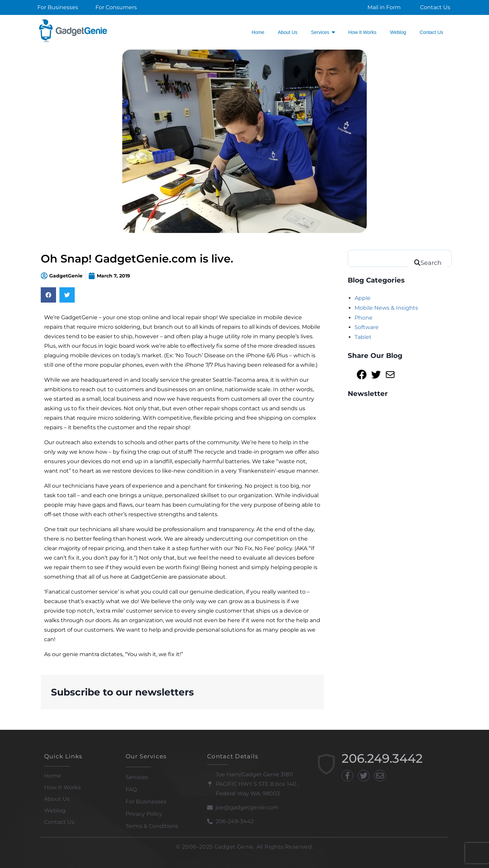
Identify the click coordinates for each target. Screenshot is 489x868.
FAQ (131, 789)
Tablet (363, 337)
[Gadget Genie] (73, 31)
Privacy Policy (144, 814)
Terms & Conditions (152, 826)
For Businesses (146, 802)
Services (137, 777)
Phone (364, 318)
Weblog (55, 810)
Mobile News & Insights (386, 308)
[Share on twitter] (67, 295)
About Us (57, 799)
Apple (363, 298)
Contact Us (59, 822)
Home (53, 776)
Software (367, 327)
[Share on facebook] (48, 295)
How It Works (62, 787)
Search (431, 263)
